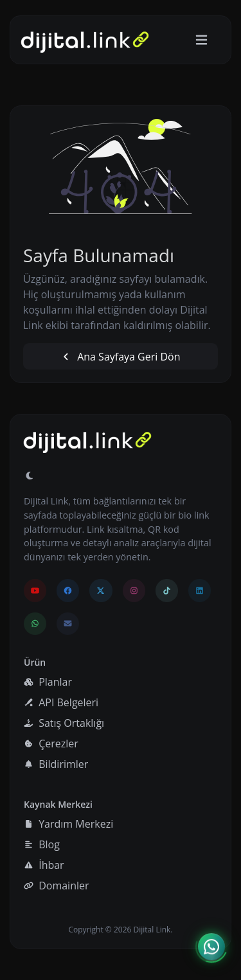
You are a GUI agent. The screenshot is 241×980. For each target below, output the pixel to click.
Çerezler (51, 744)
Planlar (48, 682)
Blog (42, 844)
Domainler (57, 886)
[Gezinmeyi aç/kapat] (201, 40)
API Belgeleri (61, 702)
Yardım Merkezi (68, 824)
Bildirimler (56, 764)
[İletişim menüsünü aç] (211, 947)
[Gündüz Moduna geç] (30, 476)
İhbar (44, 865)
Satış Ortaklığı (64, 723)
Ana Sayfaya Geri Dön (120, 357)
